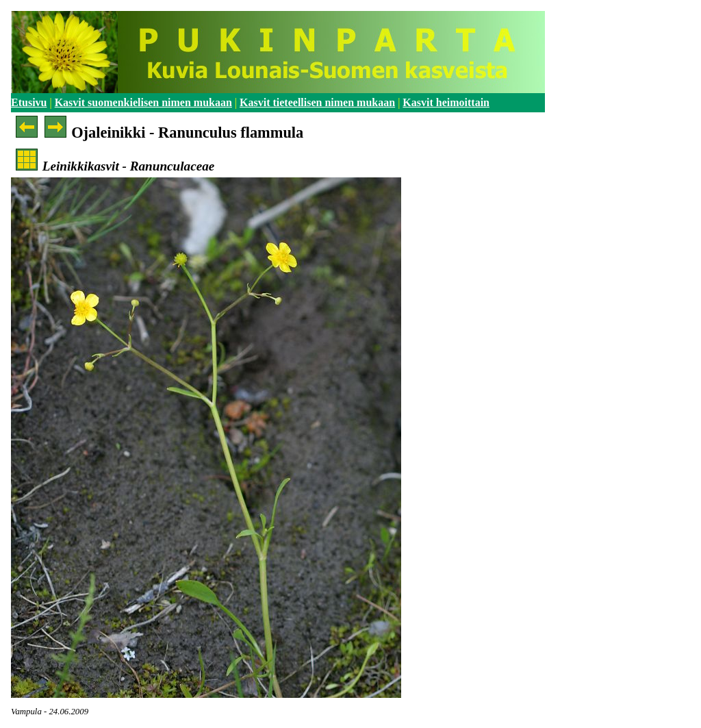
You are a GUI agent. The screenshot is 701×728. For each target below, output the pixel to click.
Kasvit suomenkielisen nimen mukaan (143, 102)
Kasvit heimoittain (446, 102)
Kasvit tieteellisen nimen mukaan (317, 102)
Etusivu (29, 102)
